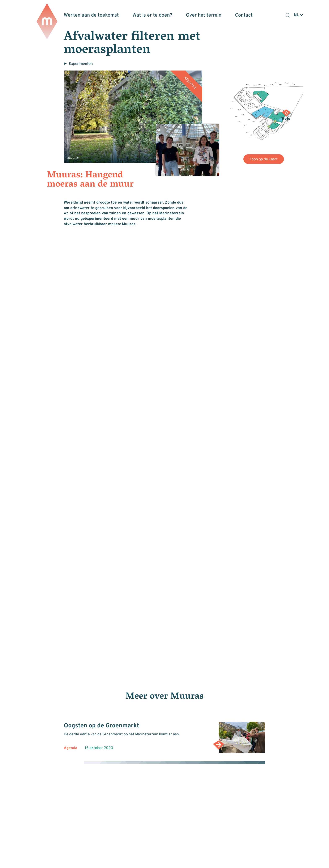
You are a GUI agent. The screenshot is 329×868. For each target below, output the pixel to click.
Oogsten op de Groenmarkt (101, 726)
